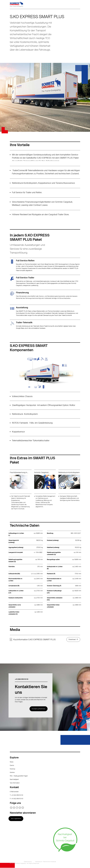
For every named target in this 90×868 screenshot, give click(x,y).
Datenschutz (28, 862)
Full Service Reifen (25, 261)
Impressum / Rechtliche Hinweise (46, 862)
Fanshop (12, 769)
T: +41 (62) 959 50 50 (16, 795)
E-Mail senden (14, 792)
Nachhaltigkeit (14, 780)
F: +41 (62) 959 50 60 (17, 799)
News (12, 762)
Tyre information (15, 783)
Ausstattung (22, 307)
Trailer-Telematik (24, 322)
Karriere (12, 773)
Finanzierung (22, 293)
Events (12, 766)
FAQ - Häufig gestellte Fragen (19, 776)
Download (72, 640)
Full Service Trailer (25, 278)
